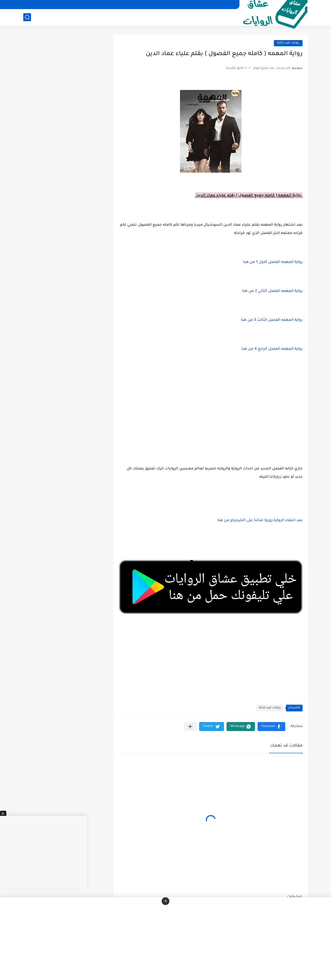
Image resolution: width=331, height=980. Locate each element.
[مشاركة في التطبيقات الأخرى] (190, 727)
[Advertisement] (211, 408)
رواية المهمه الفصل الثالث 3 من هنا (271, 320)
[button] (271, 727)
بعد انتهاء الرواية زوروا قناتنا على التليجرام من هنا (260, 521)
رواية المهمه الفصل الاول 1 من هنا (272, 262)
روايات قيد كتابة (288, 43)
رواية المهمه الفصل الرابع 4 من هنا (272, 349)
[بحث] (27, 17)
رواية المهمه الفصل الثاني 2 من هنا (272, 291)
